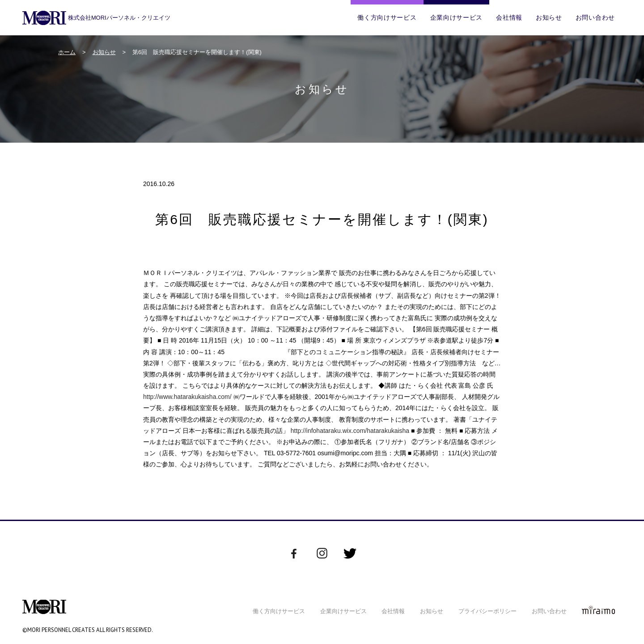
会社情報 (509, 17)
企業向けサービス (457, 17)
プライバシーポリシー (487, 611)
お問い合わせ (595, 17)
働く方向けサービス (387, 17)
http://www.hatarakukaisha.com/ (187, 397)
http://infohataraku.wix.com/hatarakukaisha (350, 431)
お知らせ (549, 17)
